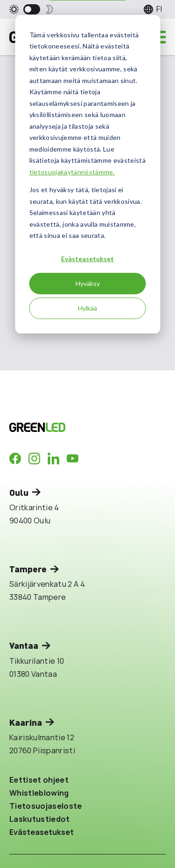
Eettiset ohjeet (39, 780)
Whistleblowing (39, 793)
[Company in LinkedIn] (53, 458)
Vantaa (24, 645)
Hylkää (87, 308)
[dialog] (87, 174)
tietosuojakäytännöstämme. (72, 172)
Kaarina (26, 722)
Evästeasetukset (87, 259)
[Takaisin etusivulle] (71, 427)
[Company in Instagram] (34, 458)
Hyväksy (88, 283)
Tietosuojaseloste (46, 806)
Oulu (19, 492)
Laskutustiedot (40, 819)
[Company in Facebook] (15, 458)
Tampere (28, 569)
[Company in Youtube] (73, 458)
